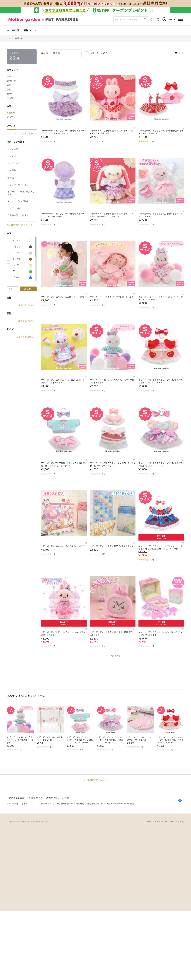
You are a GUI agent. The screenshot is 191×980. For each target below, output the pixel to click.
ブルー (22, 278)
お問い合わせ (13, 804)
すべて (10, 117)
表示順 (44, 53)
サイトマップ (27, 804)
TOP (9, 38)
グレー (22, 253)
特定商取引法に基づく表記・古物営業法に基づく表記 (110, 804)
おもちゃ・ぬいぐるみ (18, 185)
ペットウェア (14, 156)
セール (10, 94)
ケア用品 (12, 170)
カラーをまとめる (99, 53)
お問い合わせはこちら (95, 780)
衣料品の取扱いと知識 (58, 798)
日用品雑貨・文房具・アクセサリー (21, 217)
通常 (9, 85)
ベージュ (22, 265)
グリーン (22, 271)
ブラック (22, 247)
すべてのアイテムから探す (126, 19)
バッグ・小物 (14, 208)
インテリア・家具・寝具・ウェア (21, 193)
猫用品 (11, 178)
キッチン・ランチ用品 (18, 201)
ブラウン (22, 259)
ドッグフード (14, 163)
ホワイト (22, 241)
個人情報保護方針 (65, 804)
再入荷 (10, 98)
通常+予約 (11, 81)
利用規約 (80, 804)
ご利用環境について (45, 804)
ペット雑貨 (13, 149)
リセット (13, 289)
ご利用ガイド (36, 798)
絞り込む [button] (28, 289)
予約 (9, 89)
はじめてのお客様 (16, 798)
